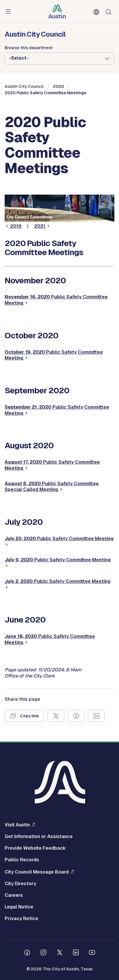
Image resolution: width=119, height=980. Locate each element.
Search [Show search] (110, 11)
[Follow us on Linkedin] (76, 953)
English (98, 12)
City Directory (20, 884)
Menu (9, 12)
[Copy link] (24, 716)
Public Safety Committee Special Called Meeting (52, 487)
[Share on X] (56, 716)
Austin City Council (24, 86)
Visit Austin (17, 825)
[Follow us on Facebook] (27, 953)
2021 (42, 226)
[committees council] (59, 220)
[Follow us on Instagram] (43, 953)
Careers (14, 895)
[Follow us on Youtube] (92, 953)
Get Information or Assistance (39, 837)
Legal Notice (19, 907)
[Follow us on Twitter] (60, 953)
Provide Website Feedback (35, 848)
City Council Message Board (37, 872)
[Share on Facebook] (76, 716)
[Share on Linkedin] (96, 716)
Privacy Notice (21, 919)
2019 (13, 226)
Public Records (22, 860)
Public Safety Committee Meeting (54, 355)
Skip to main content (23, 0)
